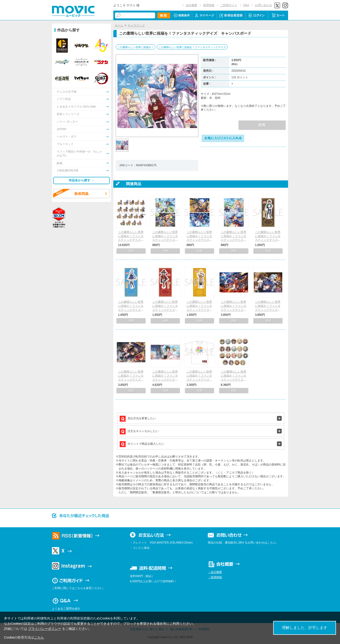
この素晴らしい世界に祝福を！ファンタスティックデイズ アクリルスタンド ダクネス (199, 310)
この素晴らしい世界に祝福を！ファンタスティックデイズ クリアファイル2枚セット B (199, 240)
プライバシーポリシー (45, 629)
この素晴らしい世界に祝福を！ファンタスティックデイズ (192, 47)
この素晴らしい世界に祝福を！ (136, 47)
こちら (39, 637)
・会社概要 (215, 572)
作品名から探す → (81, 180)
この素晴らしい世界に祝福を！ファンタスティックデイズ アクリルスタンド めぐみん (165, 310)
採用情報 (209, 5)
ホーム (119, 25)
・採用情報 (215, 577)
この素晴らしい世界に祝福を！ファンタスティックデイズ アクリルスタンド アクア (131, 310)
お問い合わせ (263, 5)
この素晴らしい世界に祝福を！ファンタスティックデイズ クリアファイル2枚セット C (234, 240)
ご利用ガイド (229, 5)
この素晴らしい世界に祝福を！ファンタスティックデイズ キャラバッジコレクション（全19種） (234, 380)
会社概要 (191, 5)
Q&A (246, 5)
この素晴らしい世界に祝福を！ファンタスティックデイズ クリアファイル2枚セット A (165, 240)
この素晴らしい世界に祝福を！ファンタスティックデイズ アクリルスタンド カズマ (268, 240)
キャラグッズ (136, 25)
